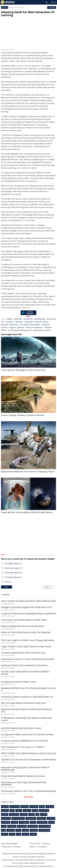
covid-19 (44, 814)
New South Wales (18, 818)
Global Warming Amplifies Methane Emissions (23, 776)
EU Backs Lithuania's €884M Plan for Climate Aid (24, 741)
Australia (18, 319)
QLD (4, 830)
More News (28, 797)
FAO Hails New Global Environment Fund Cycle (23, 703)
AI (3, 322)
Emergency (12, 826)
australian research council (36, 322)
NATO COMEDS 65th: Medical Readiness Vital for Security (28, 753)
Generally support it (14, 568)
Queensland (14, 814)
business (24, 814)
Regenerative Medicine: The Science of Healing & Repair (28, 472)
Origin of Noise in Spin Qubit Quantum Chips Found (26, 646)
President (34, 830)
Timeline (5, 595)
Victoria (19, 810)
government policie (42, 330)
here (28, 308)
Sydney (26, 830)
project (52, 822)
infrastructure (31, 818)
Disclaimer (17, 847)
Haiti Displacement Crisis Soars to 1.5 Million (23, 747)
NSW (12, 810)
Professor (27, 810)
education (51, 818)
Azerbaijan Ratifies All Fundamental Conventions (24, 665)
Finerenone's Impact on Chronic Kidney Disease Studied (28, 659)
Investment (42, 818)
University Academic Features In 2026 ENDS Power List (27, 697)
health (10, 319)
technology (6, 822)
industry (15, 822)
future (19, 830)
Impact (12, 834)
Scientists (11, 830)
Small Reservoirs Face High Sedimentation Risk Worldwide (24, 784)
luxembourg (40, 319)
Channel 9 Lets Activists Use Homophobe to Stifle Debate (28, 760)
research (5, 810)
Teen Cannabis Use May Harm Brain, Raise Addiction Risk (28, 601)
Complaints (42, 847)
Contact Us (46, 844)
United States (42, 822)
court (19, 834)
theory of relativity (34, 327)
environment (44, 810)
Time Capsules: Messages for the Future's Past (23, 370)
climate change (45, 830)
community (34, 806)
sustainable (22, 826)
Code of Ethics (35, 844)
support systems (17, 327)
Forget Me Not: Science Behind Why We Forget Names (27, 512)
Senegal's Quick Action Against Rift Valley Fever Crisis (27, 607)
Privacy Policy (6, 847)
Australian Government (30, 324)
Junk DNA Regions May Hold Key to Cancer (21, 728)
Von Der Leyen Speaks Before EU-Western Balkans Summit (25, 673)
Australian (51, 319)
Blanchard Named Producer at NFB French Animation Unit (27, 710)
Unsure (8, 582)
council (32, 814)
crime (4, 826)
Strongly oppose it (13, 577)
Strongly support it (13, 563)
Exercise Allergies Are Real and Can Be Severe (23, 626)
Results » (47, 587)
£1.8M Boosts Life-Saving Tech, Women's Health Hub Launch (26, 719)
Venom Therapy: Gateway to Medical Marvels (23, 415)
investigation (24, 822)
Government (15, 806)
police (42, 806)
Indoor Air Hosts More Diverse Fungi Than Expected (26, 632)
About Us (33, 847)
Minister (5, 814)
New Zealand (33, 826)
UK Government (45, 826)
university (28, 319)
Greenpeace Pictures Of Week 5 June (18, 682)
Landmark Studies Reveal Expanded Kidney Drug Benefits (28, 614)
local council (6, 818)
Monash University (9, 324)
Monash (19, 322)
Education (5, 7)
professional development (20, 330)
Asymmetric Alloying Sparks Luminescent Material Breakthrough (25, 769)
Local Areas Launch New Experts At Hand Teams (24, 620)
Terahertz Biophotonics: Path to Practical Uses (23, 653)
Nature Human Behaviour (30, 66)
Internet (26, 834)
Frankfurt (10, 322)
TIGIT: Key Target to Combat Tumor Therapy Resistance (28, 640)
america (5, 834)
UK (38, 814)
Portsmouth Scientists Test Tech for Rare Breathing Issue (28, 791)
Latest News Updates (9, 844)
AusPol (33, 822)
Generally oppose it (14, 573)
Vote (7, 587)
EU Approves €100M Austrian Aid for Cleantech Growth (27, 734)
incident (34, 834)
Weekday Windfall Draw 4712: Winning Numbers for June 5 (28, 689)
